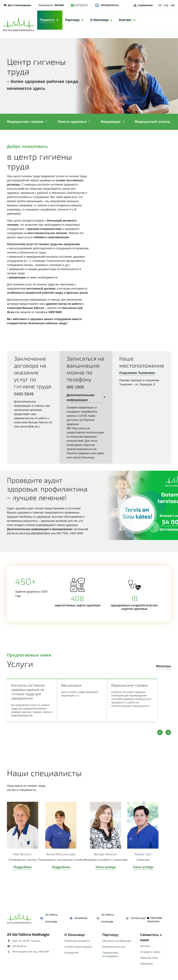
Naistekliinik (79, 918)
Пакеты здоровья (74, 122)
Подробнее (23, 867)
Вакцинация (113, 122)
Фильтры (163, 666)
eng (166, 5)
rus (173, 5)
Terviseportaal (107, 5)
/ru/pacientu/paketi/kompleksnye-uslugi (89, 511)
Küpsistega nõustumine (155, 918)
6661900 (59, 5)
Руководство (71, 953)
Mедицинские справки (27, 122)
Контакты (145, 946)
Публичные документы (77, 941)
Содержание (145, 5)
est (160, 5)
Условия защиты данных (78, 947)
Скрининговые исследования (110, 954)
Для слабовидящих (17, 5)
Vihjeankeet (146, 964)
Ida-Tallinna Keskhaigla (51, 918)
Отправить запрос (150, 952)
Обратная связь (149, 958)
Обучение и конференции (117, 941)
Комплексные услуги (114, 947)
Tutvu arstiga (106, 867)
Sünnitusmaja (134, 918)
